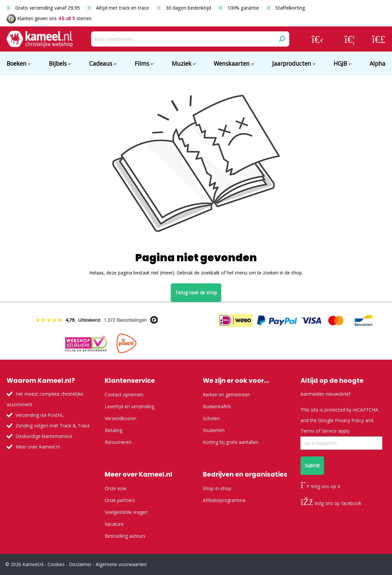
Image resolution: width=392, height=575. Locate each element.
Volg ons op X (320, 486)
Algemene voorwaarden (121, 564)
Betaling (113, 430)
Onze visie (116, 488)
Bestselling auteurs (125, 536)
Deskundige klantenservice (44, 436)
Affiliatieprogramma (224, 500)
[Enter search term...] (183, 39)
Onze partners (120, 500)
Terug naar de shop (196, 292)
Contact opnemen (124, 395)
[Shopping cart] (379, 39)
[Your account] (317, 39)
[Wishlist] (350, 39)
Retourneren (118, 442)
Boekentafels (217, 406)
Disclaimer (80, 564)
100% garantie (240, 8)
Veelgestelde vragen (126, 512)
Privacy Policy (349, 420)
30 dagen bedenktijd (184, 8)
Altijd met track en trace (119, 8)
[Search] (282, 39)
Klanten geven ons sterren (49, 18)
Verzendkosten (121, 418)
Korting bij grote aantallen (231, 442)
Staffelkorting (286, 8)
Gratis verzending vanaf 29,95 (44, 8)
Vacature (114, 524)
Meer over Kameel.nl (38, 447)
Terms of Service (319, 431)
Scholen (211, 418)
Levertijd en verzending (129, 406)
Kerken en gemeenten (226, 395)
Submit (312, 466)
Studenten (214, 430)
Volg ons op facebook (331, 503)
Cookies (56, 564)
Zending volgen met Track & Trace (53, 426)
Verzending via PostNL (40, 415)
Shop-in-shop (217, 488)
